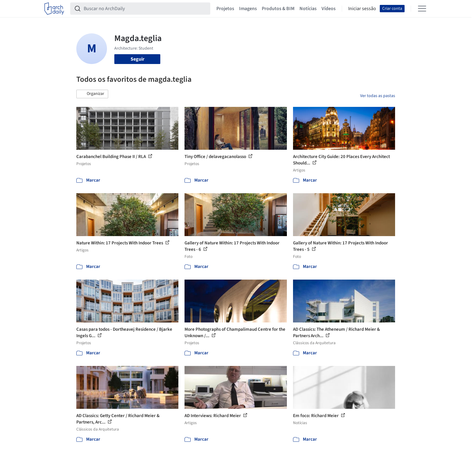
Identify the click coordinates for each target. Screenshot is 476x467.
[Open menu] (422, 9)
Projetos (225, 9)
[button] (92, 94)
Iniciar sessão (362, 9)
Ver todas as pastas (378, 96)
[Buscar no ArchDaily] (145, 9)
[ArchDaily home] (54, 9)
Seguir (137, 59)
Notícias (308, 9)
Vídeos (329, 9)
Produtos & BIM (278, 9)
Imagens (248, 9)
